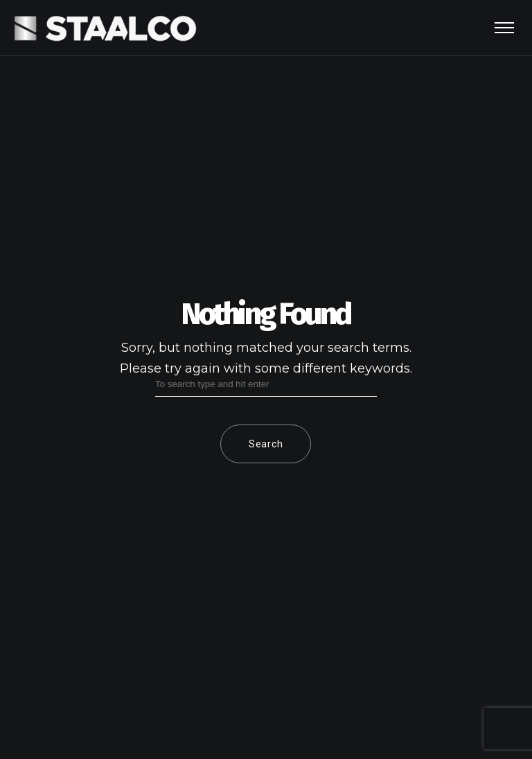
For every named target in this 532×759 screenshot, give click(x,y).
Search (266, 444)
